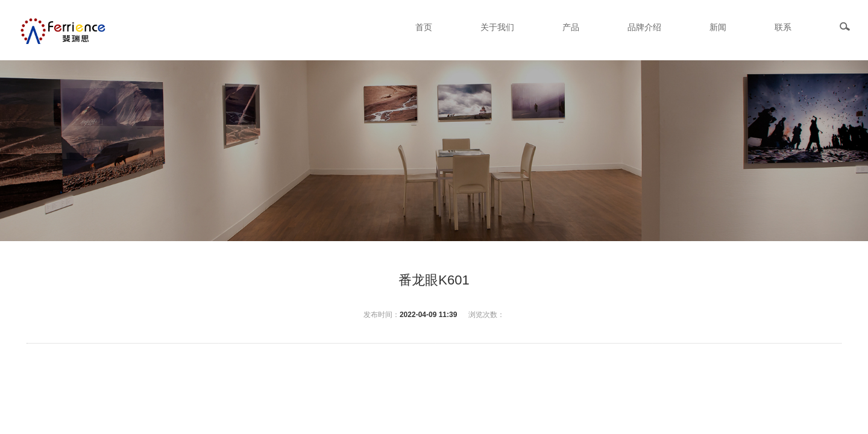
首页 (424, 27)
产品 (571, 27)
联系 (783, 27)
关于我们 (497, 27)
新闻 (718, 27)
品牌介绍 (644, 27)
